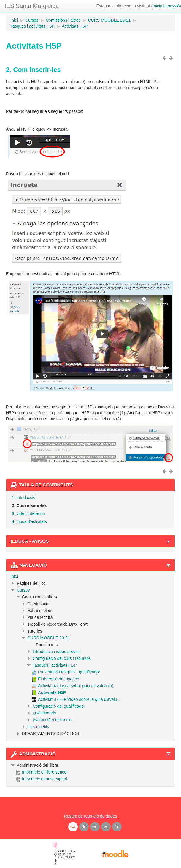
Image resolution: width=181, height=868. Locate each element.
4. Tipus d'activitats (29, 521)
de (84, 827)
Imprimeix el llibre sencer (42, 772)
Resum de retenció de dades (91, 816)
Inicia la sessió (166, 6)
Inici (14, 576)
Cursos (23, 590)
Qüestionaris (44, 713)
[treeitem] (90, 576)
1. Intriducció (24, 497)
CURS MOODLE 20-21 (49, 638)
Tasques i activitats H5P (55, 665)
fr (117, 827)
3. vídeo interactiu (28, 513)
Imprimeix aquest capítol (41, 779)
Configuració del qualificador (59, 706)
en (95, 827)
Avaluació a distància (52, 720)
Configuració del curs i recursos (62, 658)
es (106, 827)
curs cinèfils (38, 727)
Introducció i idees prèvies (57, 652)
